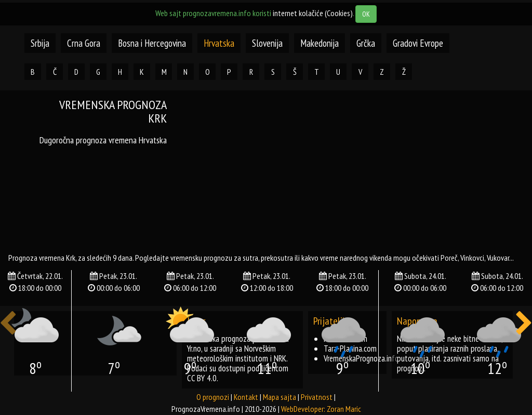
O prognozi (213, 397)
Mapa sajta (280, 397)
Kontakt (246, 397)
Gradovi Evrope (418, 43)
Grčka (366, 43)
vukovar (498, 258)
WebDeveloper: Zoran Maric (321, 409)
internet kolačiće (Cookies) (313, 13)
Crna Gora (84, 43)
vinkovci (472, 258)
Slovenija (267, 43)
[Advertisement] (357, 171)
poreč (449, 258)
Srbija (40, 43)
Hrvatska (219, 43)
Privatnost (317, 397)
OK (366, 14)
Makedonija (320, 43)
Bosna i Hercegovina (152, 43)
